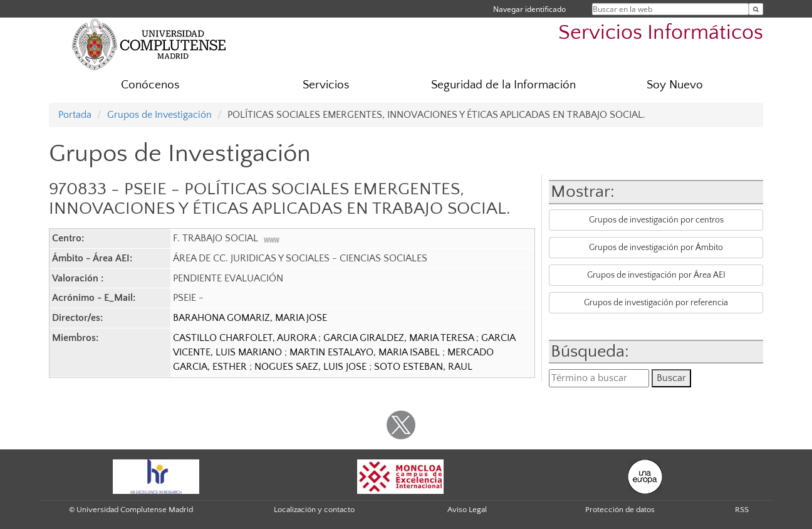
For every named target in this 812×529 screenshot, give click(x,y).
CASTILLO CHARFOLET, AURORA (246, 338)
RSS (742, 510)
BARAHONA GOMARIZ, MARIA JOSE (250, 318)
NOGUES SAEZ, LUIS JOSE (312, 367)
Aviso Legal (467, 510)
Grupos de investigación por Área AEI (656, 275)
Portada (75, 115)
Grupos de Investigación (159, 115)
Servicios (326, 85)
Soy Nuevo (675, 85)
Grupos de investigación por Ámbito (656, 248)
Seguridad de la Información (503, 85)
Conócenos (150, 85)
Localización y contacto (314, 510)
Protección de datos (620, 510)
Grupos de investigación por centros (656, 220)
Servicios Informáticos (661, 33)
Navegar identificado (529, 9)
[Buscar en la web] (756, 9)
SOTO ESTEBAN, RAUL (423, 367)
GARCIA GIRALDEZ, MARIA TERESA (400, 338)
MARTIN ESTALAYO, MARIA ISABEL (366, 352)
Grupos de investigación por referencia (656, 303)
